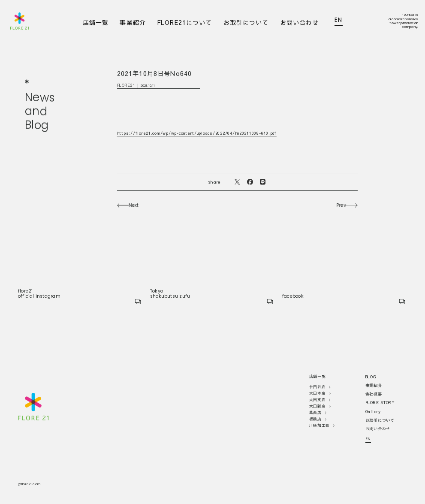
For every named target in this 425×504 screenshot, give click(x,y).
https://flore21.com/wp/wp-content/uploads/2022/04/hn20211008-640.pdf (197, 133)
